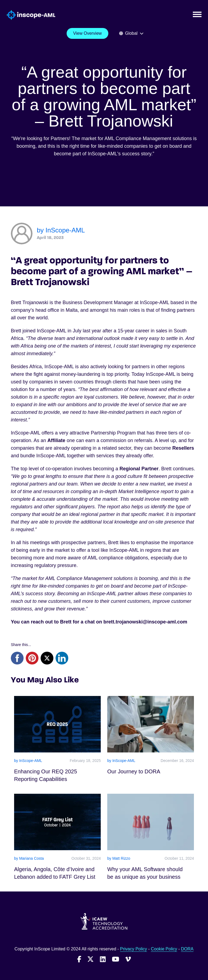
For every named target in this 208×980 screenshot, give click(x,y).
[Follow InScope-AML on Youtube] (116, 959)
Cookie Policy (164, 949)
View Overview (87, 33)
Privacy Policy (134, 949)
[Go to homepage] (28, 15)
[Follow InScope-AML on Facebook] (79, 959)
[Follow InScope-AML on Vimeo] (128, 959)
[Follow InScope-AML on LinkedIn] (103, 959)
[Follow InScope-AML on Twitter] (90, 959)
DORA (187, 949)
